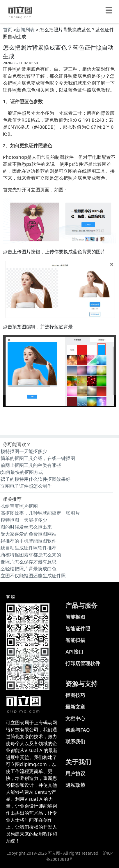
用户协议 (75, 773)
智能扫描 (75, 640)
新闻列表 (25, 29)
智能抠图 (75, 617)
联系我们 (75, 741)
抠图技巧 (75, 695)
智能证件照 (78, 628)
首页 (8, 29)
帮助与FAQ (78, 730)
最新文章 (75, 707)
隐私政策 (75, 785)
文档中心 (75, 718)
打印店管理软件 (83, 663)
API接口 (74, 652)
